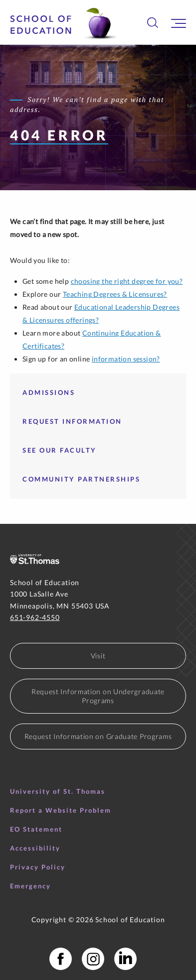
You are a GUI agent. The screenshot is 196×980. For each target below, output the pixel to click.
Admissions (49, 392)
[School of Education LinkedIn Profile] (125, 959)
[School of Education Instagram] (93, 959)
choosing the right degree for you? (127, 281)
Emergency (30, 886)
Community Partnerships (81, 479)
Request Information (72, 421)
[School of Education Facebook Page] (61, 959)
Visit (98, 656)
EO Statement (36, 829)
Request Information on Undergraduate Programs (98, 696)
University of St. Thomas (58, 791)
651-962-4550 (35, 617)
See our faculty (60, 450)
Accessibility (35, 848)
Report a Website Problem (61, 810)
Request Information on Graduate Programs (98, 736)
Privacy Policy (38, 867)
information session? (126, 359)
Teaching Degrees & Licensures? (115, 294)
